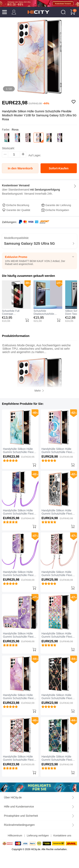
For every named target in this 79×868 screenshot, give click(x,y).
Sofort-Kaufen (59, 168)
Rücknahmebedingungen (19, 825)
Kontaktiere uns (62, 835)
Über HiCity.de (13, 797)
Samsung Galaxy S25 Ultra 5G (29, 243)
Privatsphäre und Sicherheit (21, 816)
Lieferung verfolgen (38, 835)
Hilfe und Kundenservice (19, 807)
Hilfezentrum (15, 835)
